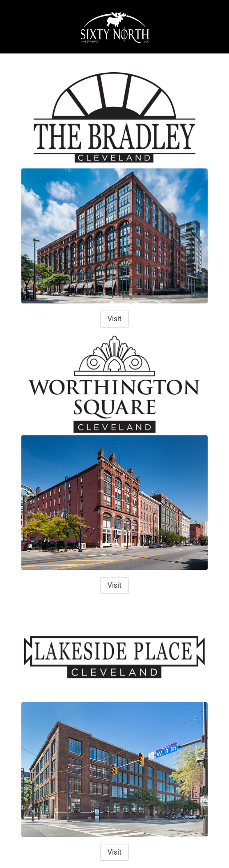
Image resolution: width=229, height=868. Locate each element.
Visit (114, 319)
